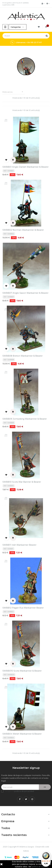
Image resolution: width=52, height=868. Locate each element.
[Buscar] (26, 36)
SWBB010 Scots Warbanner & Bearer (22, 671)
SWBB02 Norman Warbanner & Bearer (23, 230)
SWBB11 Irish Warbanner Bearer (19, 545)
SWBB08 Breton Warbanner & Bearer (23, 356)
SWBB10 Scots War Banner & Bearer (22, 482)
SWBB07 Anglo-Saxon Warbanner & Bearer (25, 293)
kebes (26, 851)
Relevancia (14, 92)
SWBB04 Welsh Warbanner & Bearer (22, 734)
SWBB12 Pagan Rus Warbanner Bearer (23, 608)
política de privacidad (24, 791)
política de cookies (40, 867)
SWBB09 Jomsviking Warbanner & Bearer (25, 419)
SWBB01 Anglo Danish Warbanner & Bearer (26, 167)
